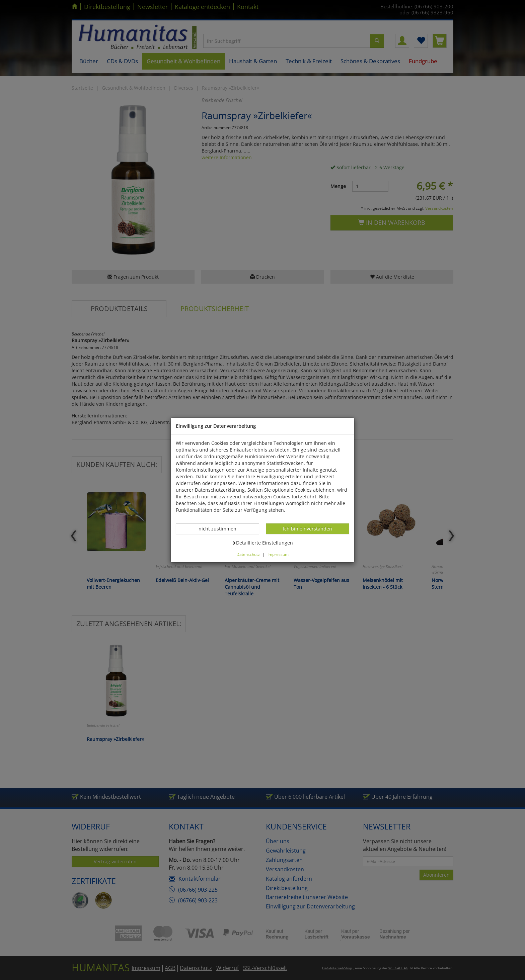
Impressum (278, 554)
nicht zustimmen (221, 528)
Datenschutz (248, 554)
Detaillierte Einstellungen (262, 543)
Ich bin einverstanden (307, 528)
